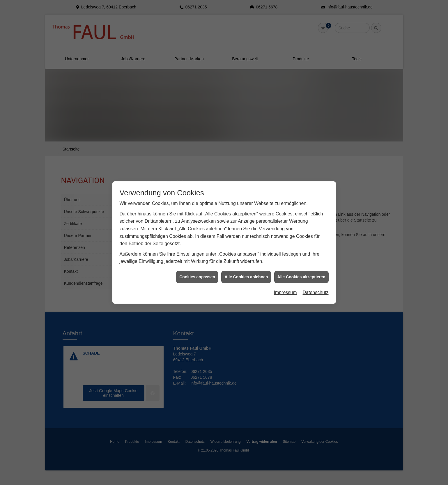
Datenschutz (316, 285)
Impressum (285, 285)
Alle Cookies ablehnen (246, 269)
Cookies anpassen (197, 269)
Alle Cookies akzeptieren (301, 269)
